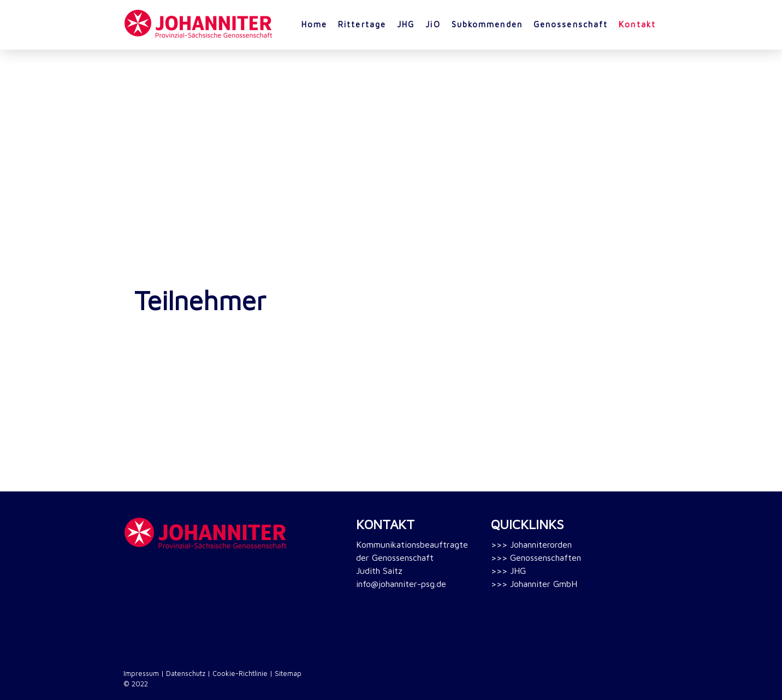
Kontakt (637, 24)
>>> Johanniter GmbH (534, 584)
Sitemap (288, 674)
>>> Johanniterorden (531, 544)
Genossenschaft (571, 24)
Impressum (141, 674)
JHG (406, 24)
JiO (433, 24)
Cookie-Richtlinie (240, 674)
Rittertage (362, 24)
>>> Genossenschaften (536, 557)
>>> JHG (508, 571)
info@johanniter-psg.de (401, 584)
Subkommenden (487, 24)
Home (314, 24)
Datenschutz (186, 674)
